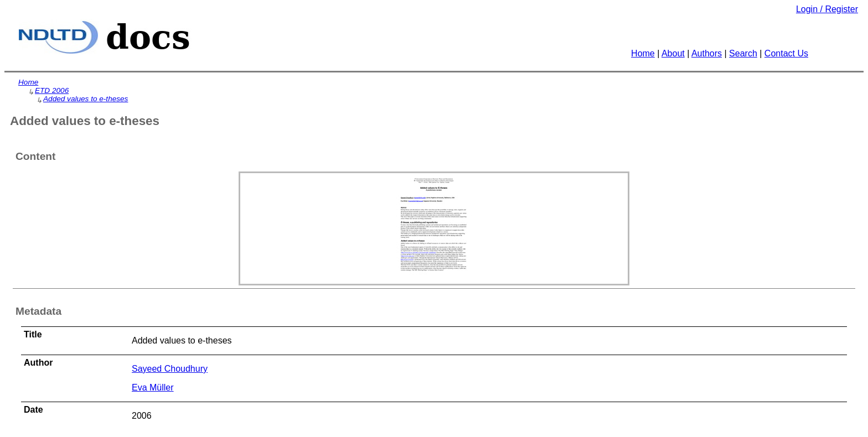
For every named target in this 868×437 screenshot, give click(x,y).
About (673, 53)
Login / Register (827, 9)
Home (643, 53)
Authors (707, 53)
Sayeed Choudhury (170, 369)
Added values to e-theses (86, 99)
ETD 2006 (52, 90)
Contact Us (786, 53)
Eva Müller (153, 387)
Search (743, 53)
